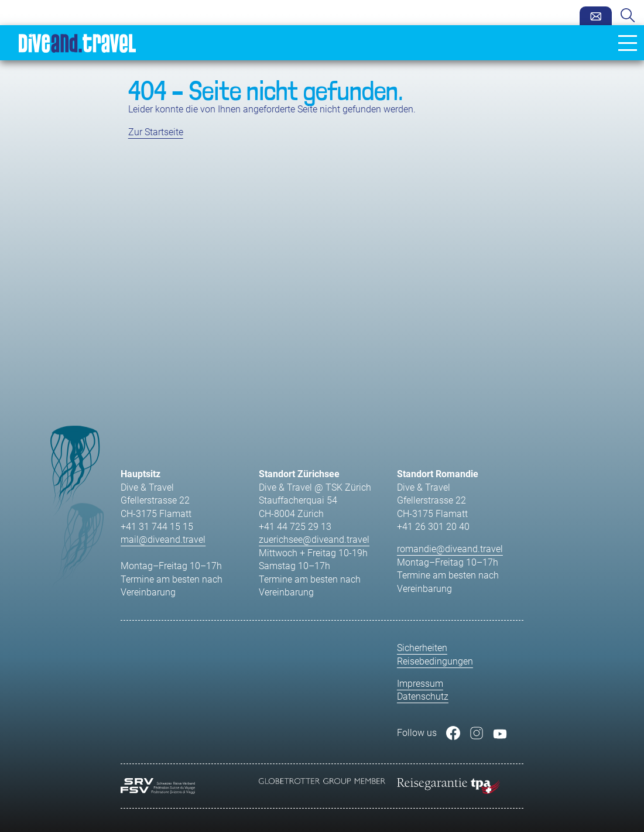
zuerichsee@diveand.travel (314, 540)
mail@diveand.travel (163, 540)
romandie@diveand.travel (450, 549)
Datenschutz (423, 696)
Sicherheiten (422, 648)
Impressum (420, 684)
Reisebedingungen (435, 661)
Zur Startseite (156, 132)
